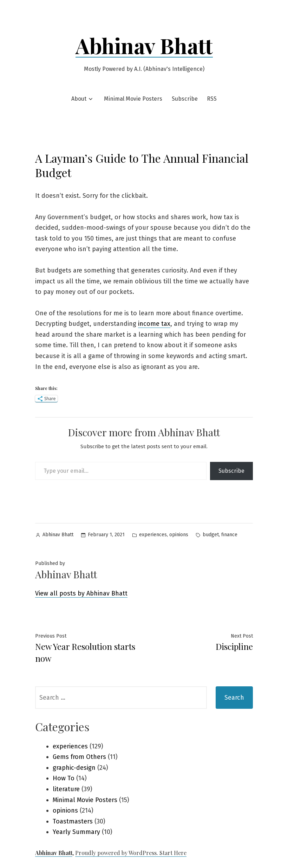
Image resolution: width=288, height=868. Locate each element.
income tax (154, 324)
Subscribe (185, 99)
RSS (212, 99)
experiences (153, 535)
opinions (179, 535)
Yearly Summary (76, 832)
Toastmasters (73, 821)
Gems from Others (79, 757)
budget (211, 535)
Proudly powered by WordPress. (117, 853)
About (79, 99)
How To (64, 778)
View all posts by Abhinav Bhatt (81, 593)
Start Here (173, 853)
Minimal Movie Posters (133, 99)
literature (66, 789)
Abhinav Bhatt (144, 45)
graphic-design (74, 768)
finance (229, 535)
